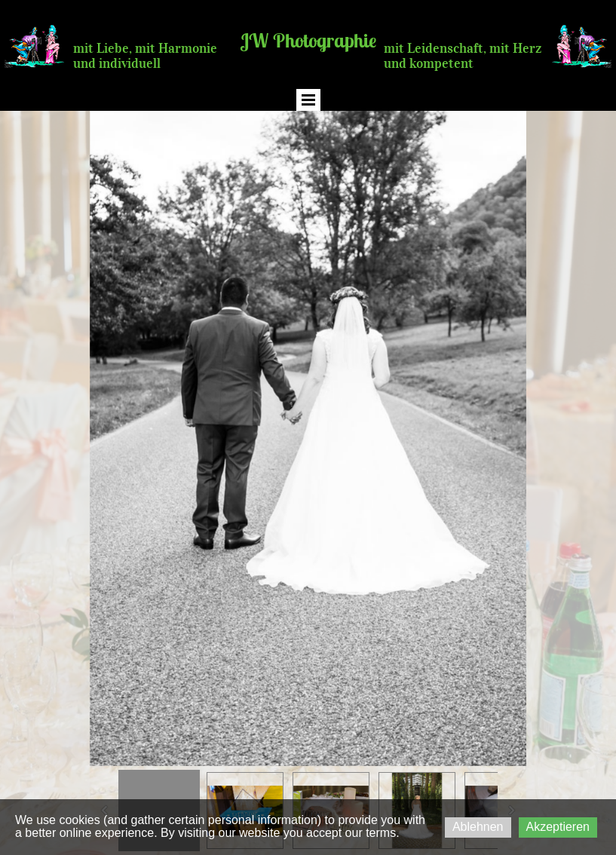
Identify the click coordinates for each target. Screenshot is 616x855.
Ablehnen (478, 827)
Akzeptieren (558, 827)
